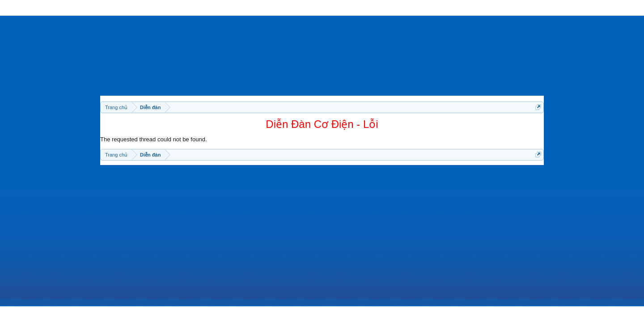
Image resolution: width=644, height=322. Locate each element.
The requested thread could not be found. (154, 139)
